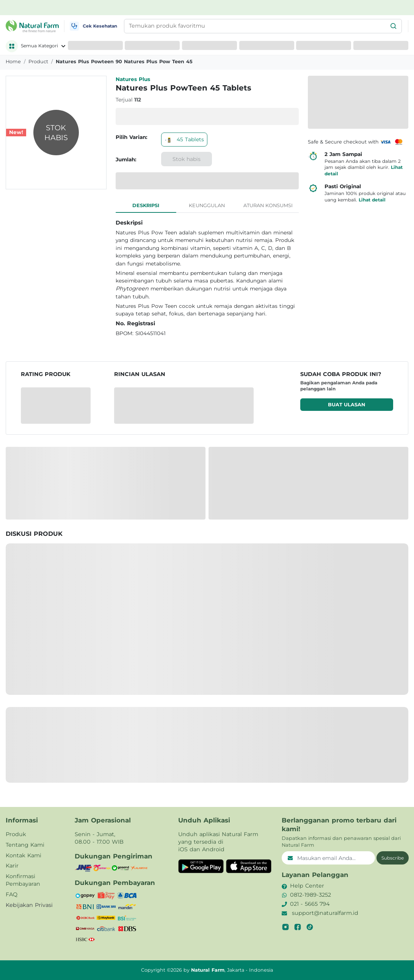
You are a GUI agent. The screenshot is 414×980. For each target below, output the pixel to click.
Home (13, 62)
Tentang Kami (25, 845)
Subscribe (393, 858)
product (38, 62)
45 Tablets (184, 139)
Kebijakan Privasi (29, 905)
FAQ (12, 894)
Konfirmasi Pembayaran (23, 880)
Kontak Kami (24, 855)
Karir (12, 866)
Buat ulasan (347, 405)
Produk (16, 834)
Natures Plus (133, 79)
